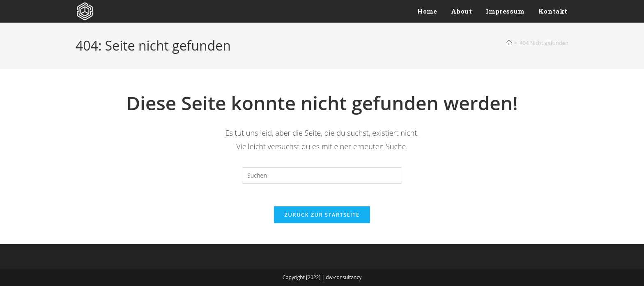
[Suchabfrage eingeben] (322, 176)
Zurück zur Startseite (322, 217)
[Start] (509, 43)
